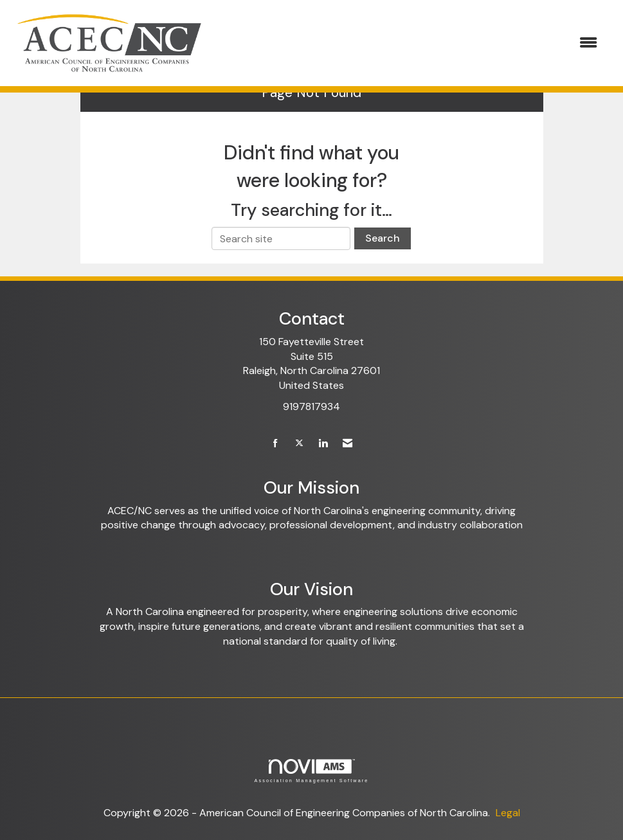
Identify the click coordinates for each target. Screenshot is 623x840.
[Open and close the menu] (410, 43)
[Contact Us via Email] (348, 444)
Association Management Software (311, 771)
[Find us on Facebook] (275, 444)
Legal (508, 813)
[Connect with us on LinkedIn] (323, 444)
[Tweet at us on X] (299, 444)
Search (383, 238)
